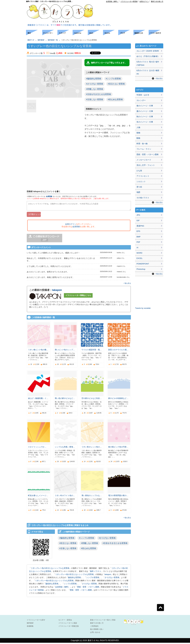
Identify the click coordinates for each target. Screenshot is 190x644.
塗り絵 (139, 187)
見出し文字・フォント (146, 165)
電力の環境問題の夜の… (118, 497)
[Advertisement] (131, 9)
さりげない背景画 (112, 579)
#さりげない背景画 (95, 84)
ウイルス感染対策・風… (92, 351)
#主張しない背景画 (95, 99)
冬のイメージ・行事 (145, 122)
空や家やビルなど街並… (92, 400)
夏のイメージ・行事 (145, 111)
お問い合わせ (95, 634)
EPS (138, 231)
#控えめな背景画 (115, 99)
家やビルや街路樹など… (118, 400)
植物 (138, 133)
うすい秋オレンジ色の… (92, 448)
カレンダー (141, 100)
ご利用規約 (94, 627)
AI (137, 248)
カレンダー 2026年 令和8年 (148, 51)
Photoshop (141, 269)
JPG (138, 215)
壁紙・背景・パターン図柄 (88, 588)
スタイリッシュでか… (37, 448)
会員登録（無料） (112, 1)
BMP (138, 237)
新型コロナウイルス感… (118, 351)
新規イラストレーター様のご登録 (103, 621)
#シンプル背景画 (113, 79)
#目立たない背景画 (116, 84)
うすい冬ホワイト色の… (65, 497)
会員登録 (49, 196)
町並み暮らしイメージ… (38, 497)
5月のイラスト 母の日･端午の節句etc (148, 63)
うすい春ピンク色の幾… (38, 351)
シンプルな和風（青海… (65, 448)
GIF (138, 221)
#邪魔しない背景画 (95, 89)
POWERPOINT (143, 264)
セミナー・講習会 (65, 621)
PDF (138, 242)
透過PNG (140, 226)
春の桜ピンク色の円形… (118, 448)
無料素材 (41, 40)
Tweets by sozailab (143, 308)
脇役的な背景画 (74, 579)
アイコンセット (143, 176)
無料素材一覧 (53, 40)
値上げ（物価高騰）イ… (38, 400)
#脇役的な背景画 (94, 79)
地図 (138, 192)
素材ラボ (31, 40)
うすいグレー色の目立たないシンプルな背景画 (50, 569)
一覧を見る (127, 285)
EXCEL (140, 258)
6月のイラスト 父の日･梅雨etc (148, 72)
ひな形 (139, 171)
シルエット (141, 181)
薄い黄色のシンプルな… (92, 497)
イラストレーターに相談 (68, 624)
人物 (138, 127)
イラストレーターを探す (36, 621)
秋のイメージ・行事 (145, 117)
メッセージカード (144, 160)
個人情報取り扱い (97, 630)
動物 (138, 138)
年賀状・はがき (143, 95)
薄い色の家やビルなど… (65, 400)
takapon (57, 291)
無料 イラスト (96, 573)
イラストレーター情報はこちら (78, 297)
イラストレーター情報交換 (69, 627)
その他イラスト (143, 198)
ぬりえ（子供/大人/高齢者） (148, 56)
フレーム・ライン (144, 149)
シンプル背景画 (93, 579)
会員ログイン (144, 1)
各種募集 (30, 627)
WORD (139, 253)
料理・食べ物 (142, 144)
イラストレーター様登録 (129, 1)
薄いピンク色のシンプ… (65, 351)
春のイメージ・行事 (145, 106)
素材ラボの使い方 (157, 1)
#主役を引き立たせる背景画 (99, 94)
